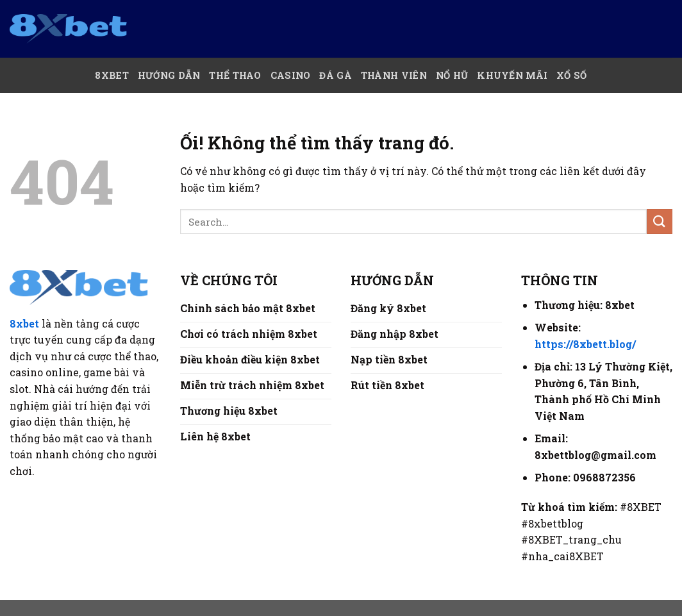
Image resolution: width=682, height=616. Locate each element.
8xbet (24, 323)
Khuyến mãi (512, 75)
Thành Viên (394, 75)
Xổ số (571, 75)
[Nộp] (660, 221)
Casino (291, 75)
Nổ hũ (452, 75)
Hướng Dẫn (169, 75)
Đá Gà (335, 75)
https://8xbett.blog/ (585, 344)
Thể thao (235, 75)
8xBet (112, 75)
